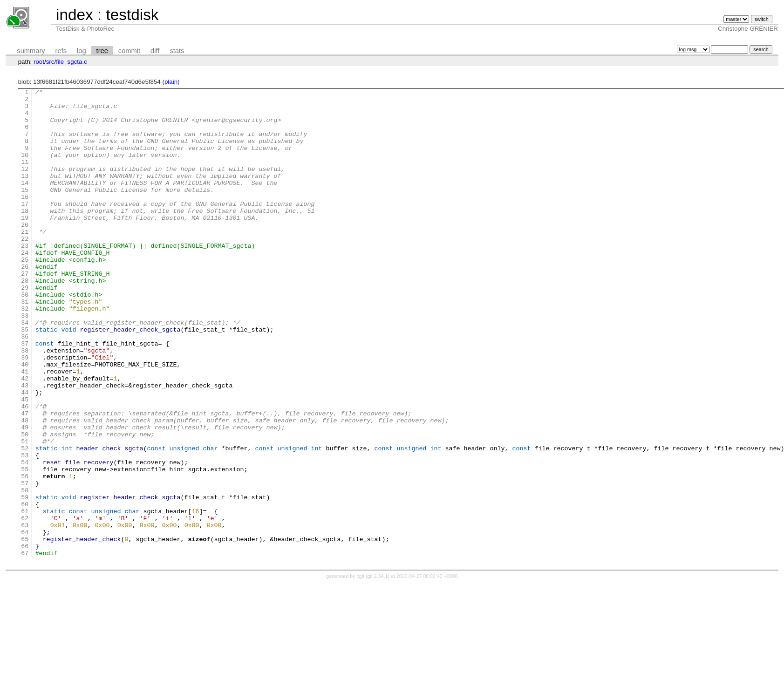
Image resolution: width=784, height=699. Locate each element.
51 (25, 512)
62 (25, 604)
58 (25, 571)
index (75, 15)
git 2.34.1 (378, 670)
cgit (361, 670)
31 (25, 345)
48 (25, 487)
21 (25, 261)
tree (102, 51)
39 (25, 412)
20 (25, 252)
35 (25, 378)
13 (25, 194)
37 (25, 395)
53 (25, 529)
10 (25, 169)
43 (25, 445)
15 (25, 210)
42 (25, 437)
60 (25, 588)
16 (25, 219)
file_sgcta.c (72, 62)
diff (155, 51)
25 (25, 294)
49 (25, 495)
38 (25, 403)
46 (25, 470)
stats (177, 51)
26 (25, 303)
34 (25, 370)
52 (25, 521)
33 (25, 361)
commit (129, 51)
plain (171, 82)
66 (25, 638)
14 (25, 202)
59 (25, 579)
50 (25, 504)
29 (25, 328)
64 (25, 621)
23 (25, 278)
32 (25, 353)
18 (25, 236)
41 (25, 428)
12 (25, 185)
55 (25, 546)
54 (25, 537)
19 (25, 244)
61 (25, 596)
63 (25, 613)
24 (25, 286)
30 (25, 336)
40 (25, 420)
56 (25, 554)
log (82, 51)
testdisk (132, 15)
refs (61, 51)
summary (31, 51)
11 (25, 177)
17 (25, 227)
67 (25, 646)
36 (25, 387)
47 (25, 479)
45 (25, 462)
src (50, 62)
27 (25, 311)
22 (25, 269)
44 (25, 454)
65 (25, 630)
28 (25, 319)
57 (25, 563)
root (39, 62)
